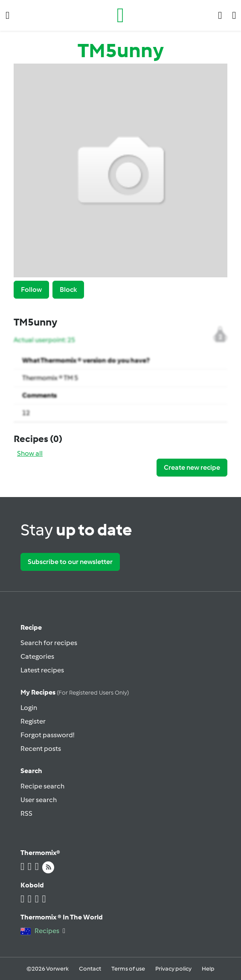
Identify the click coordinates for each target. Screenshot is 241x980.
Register (33, 721)
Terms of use (128, 969)
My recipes (75, 692)
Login (29, 708)
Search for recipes (49, 643)
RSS (26, 813)
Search (31, 771)
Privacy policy (173, 969)
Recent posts (41, 749)
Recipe (31, 627)
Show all (30, 453)
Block (68, 289)
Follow (31, 289)
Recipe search (42, 786)
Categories (37, 656)
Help (208, 969)
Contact (90, 969)
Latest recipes (42, 670)
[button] (7, 15)
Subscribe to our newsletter (70, 562)
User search (39, 800)
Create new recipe (192, 467)
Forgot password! (47, 735)
